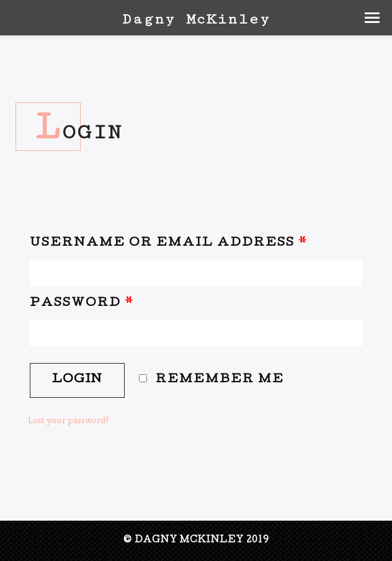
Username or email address (169, 244)
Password (82, 304)
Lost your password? (69, 420)
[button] (372, 18)
